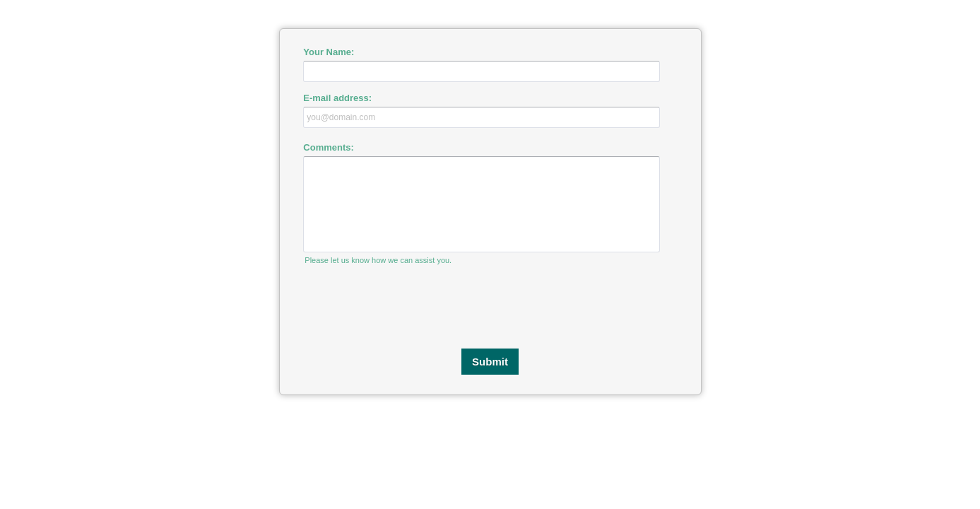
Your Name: (329, 52)
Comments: (329, 147)
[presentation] (490, 307)
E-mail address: (337, 98)
